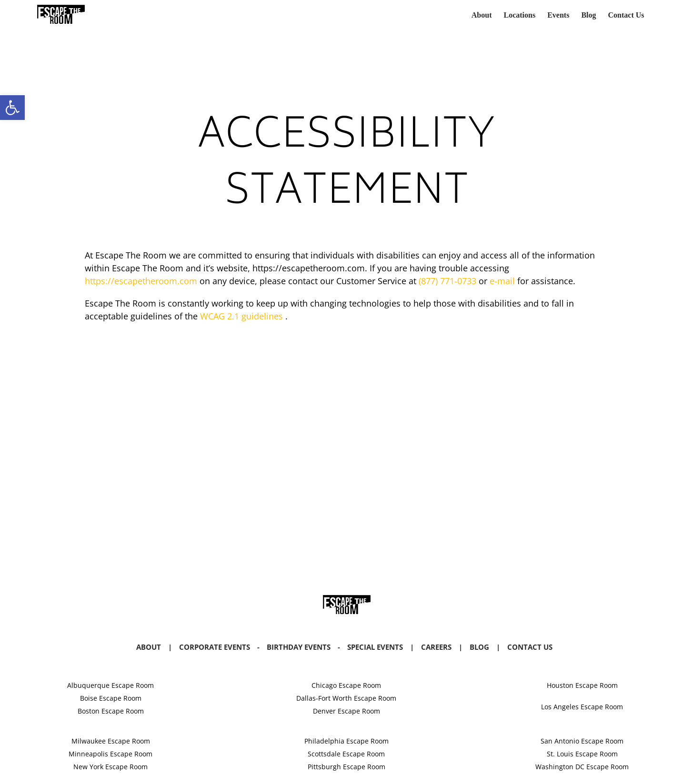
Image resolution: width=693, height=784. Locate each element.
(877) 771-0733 (447, 281)
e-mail (501, 281)
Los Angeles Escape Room (582, 707)
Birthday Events (299, 647)
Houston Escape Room (582, 685)
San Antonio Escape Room (582, 741)
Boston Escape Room (111, 711)
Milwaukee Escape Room (111, 741)
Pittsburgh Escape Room (346, 767)
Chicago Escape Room (346, 685)
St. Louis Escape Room (582, 754)
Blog (479, 647)
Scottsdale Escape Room (346, 754)
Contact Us (530, 647)
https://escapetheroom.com (141, 281)
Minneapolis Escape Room (110, 754)
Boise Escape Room (111, 698)
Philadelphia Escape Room (346, 741)
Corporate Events (215, 647)
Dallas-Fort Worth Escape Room (346, 698)
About (149, 647)
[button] (12, 108)
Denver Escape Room (346, 711)
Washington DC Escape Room (582, 767)
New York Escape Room (110, 767)
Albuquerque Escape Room (110, 685)
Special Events (375, 647)
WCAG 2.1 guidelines (241, 316)
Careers (436, 647)
